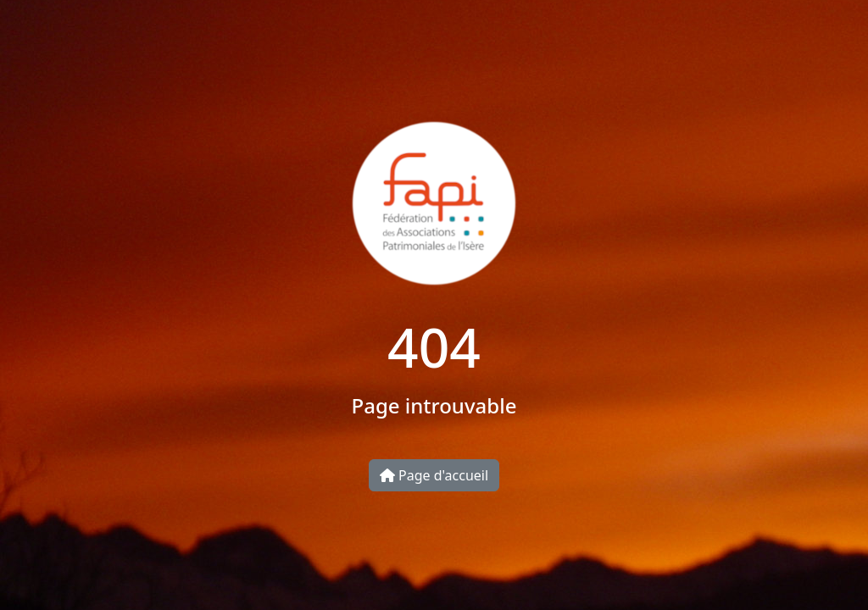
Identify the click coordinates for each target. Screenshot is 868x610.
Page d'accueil (434, 475)
